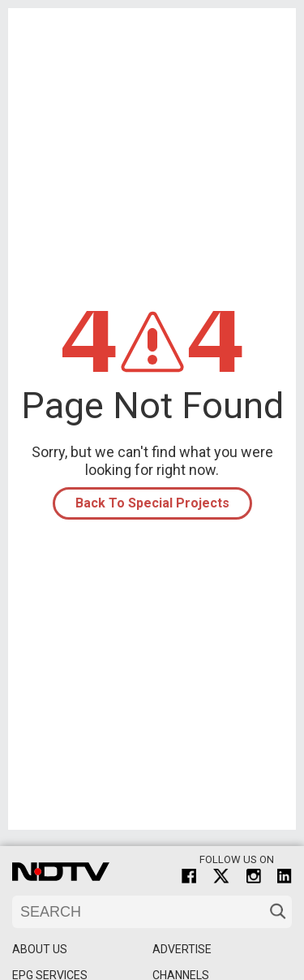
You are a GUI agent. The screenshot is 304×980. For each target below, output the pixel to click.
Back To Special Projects (152, 503)
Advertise (182, 949)
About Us (40, 949)
